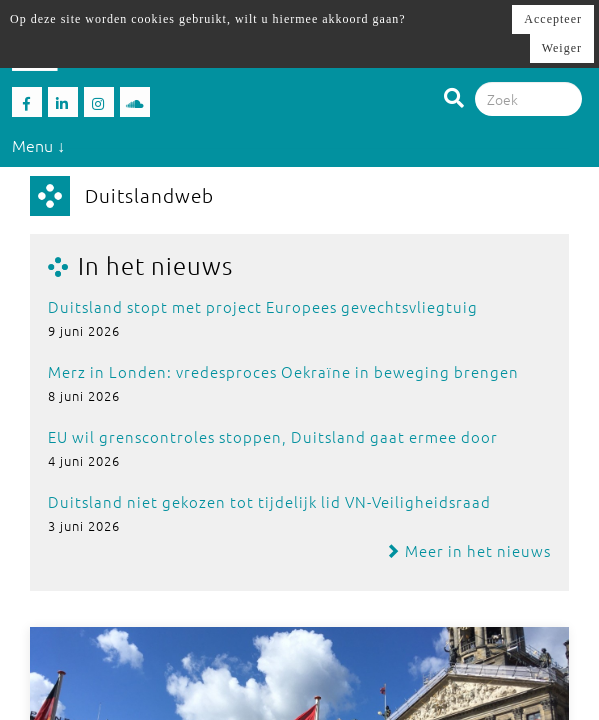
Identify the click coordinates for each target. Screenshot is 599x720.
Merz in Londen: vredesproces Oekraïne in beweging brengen (283, 371)
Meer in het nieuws (468, 550)
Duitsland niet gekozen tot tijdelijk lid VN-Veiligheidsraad (269, 501)
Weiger (562, 48)
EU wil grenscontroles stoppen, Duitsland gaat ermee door (273, 436)
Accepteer (553, 19)
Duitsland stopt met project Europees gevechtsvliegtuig (263, 306)
